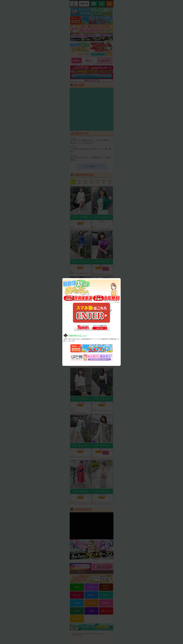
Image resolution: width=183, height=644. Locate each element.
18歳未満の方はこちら (78, 335)
